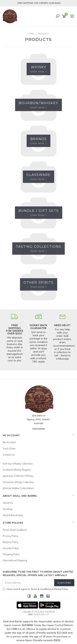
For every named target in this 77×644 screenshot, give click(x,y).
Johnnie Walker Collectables (18, 488)
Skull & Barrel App (13, 515)
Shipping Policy (11, 554)
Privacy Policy (10, 536)
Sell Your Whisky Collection (18, 464)
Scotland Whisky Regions (17, 470)
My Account (9, 442)
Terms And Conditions (15, 530)
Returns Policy (11, 542)
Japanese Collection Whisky (18, 476)
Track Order (9, 449)
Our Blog (7, 509)
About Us (8, 503)
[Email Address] (29, 583)
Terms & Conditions (41, 589)
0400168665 (38, 429)
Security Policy (11, 548)
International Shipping (15, 560)
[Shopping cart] (64, 16)
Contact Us (9, 455)
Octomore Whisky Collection (18, 482)
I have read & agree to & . (36, 589)
